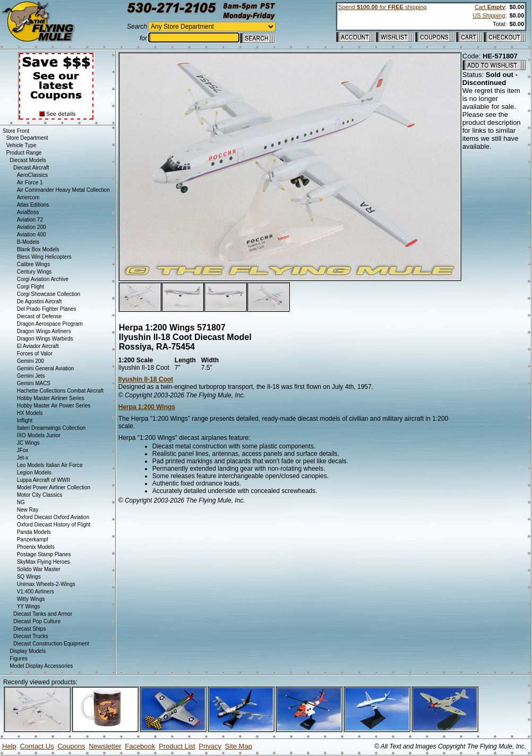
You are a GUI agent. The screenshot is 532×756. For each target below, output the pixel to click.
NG (21, 502)
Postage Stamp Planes (44, 554)
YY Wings (29, 606)
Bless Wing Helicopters (44, 257)
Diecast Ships (29, 629)
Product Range (24, 153)
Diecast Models (28, 160)
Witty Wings (31, 599)
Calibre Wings (33, 264)
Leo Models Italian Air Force (50, 465)
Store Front (16, 131)
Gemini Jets (31, 376)
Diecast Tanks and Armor (43, 614)
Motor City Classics (40, 495)
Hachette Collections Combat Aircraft (60, 391)
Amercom (28, 197)
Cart (490, 7)
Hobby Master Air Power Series (54, 406)
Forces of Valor (35, 354)
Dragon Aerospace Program (50, 324)
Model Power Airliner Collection (54, 487)
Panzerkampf (33, 540)
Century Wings (35, 272)
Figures (18, 659)
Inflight (25, 421)
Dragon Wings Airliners (44, 331)
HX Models (30, 413)
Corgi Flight (31, 287)
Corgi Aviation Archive (43, 279)
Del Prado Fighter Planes (47, 309)
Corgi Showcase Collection (49, 294)
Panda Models (34, 532)
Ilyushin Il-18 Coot (146, 379)
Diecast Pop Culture (37, 621)
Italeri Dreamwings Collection (52, 428)
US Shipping (489, 15)
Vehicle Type (22, 145)
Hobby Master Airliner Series (51, 398)
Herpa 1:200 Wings (147, 407)
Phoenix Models (36, 547)
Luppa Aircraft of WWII (44, 480)
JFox (23, 450)
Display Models (28, 651)
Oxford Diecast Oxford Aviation (53, 517)
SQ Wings (29, 577)
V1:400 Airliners (36, 592)
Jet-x (23, 458)
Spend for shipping (383, 7)
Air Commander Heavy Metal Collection (63, 190)
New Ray (28, 510)
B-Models (28, 242)
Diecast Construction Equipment (51, 644)
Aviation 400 (32, 235)
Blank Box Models (38, 249)
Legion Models (34, 473)
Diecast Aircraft (31, 168)
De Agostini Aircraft (39, 301)
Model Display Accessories (41, 666)
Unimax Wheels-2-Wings (46, 584)
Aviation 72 (30, 220)
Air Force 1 (30, 182)
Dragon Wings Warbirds (45, 339)
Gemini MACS (34, 383)
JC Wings (28, 443)
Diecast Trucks (31, 636)
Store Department (27, 138)
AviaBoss (28, 212)
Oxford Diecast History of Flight (54, 525)
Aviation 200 (32, 227)
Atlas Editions (33, 205)
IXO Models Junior (39, 435)
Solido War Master (39, 569)
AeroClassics (32, 175)
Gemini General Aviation (46, 368)
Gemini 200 (31, 361)
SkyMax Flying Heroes (44, 562)
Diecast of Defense (40, 316)
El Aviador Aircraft (38, 346)
